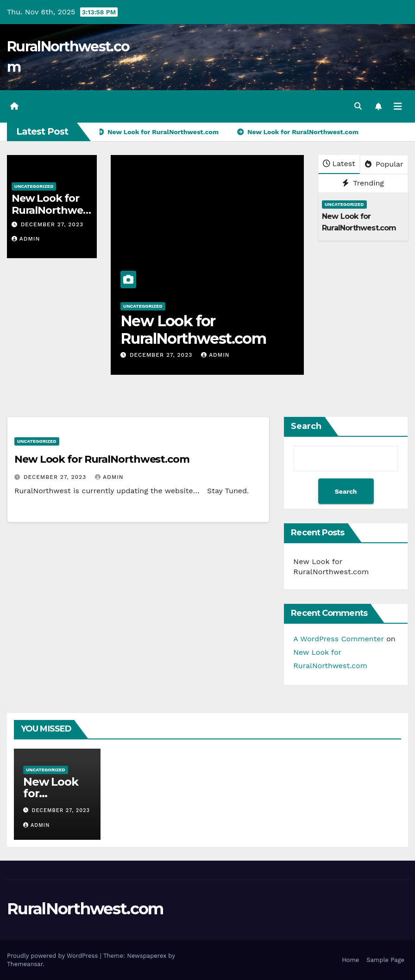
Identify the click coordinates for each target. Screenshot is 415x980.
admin (26, 239)
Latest (339, 164)
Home (350, 960)
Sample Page (385, 960)
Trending (363, 183)
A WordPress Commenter (338, 639)
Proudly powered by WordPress (53, 956)
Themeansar (25, 964)
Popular (384, 164)
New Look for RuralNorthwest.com (50, 211)
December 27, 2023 (52, 224)
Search (306, 426)
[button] (358, 106)
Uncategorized (34, 186)
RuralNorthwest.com (85, 909)
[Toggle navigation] (398, 106)
